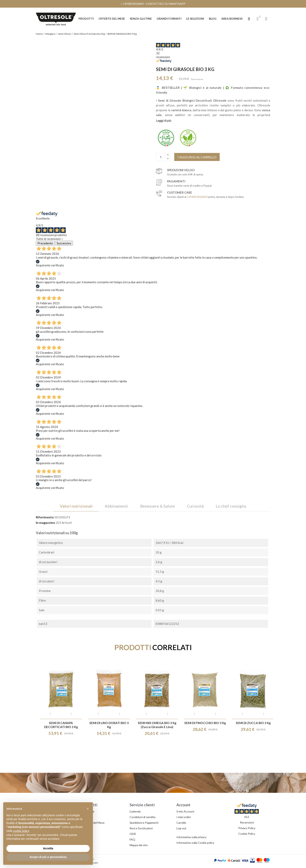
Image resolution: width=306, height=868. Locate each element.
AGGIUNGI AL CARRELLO (197, 157)
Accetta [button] (48, 848)
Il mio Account (185, 811)
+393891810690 (133, 4)
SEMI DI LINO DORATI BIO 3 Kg (109, 725)
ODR (133, 834)
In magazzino (45, 523)
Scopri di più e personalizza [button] (48, 857)
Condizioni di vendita (142, 817)
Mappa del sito (139, 845)
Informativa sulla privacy (191, 837)
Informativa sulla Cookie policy (195, 843)
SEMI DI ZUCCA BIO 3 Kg (253, 723)
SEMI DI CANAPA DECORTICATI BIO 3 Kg (61, 725)
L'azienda (135, 811)
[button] (249, 19)
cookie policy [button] (21, 831)
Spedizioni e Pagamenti (144, 823)
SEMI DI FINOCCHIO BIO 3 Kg (205, 723)
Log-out (181, 828)
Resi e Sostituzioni (141, 828)
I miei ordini (184, 817)
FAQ (132, 839)
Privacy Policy (247, 828)
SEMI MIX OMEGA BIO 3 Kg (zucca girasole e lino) (157, 725)
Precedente (45, 243)
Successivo (64, 243)
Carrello (181, 823)
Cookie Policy (247, 834)
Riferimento (45, 517)
